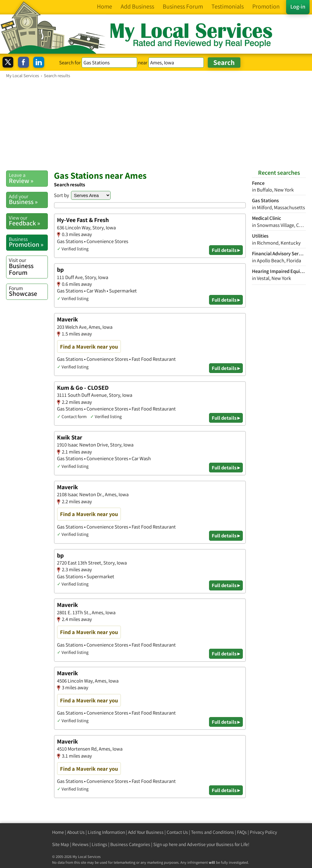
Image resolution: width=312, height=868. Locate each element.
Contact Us (177, 832)
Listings (99, 844)
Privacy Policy (263, 832)
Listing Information (106, 832)
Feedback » (28, 221)
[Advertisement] (156, 124)
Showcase (28, 291)
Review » (28, 178)
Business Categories (130, 844)
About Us (76, 832)
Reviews (80, 844)
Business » (28, 199)
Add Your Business (146, 832)
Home (58, 832)
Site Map (61, 844)
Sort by (62, 195)
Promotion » (28, 242)
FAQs (242, 832)
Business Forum (28, 266)
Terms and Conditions (213, 832)
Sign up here (165, 844)
